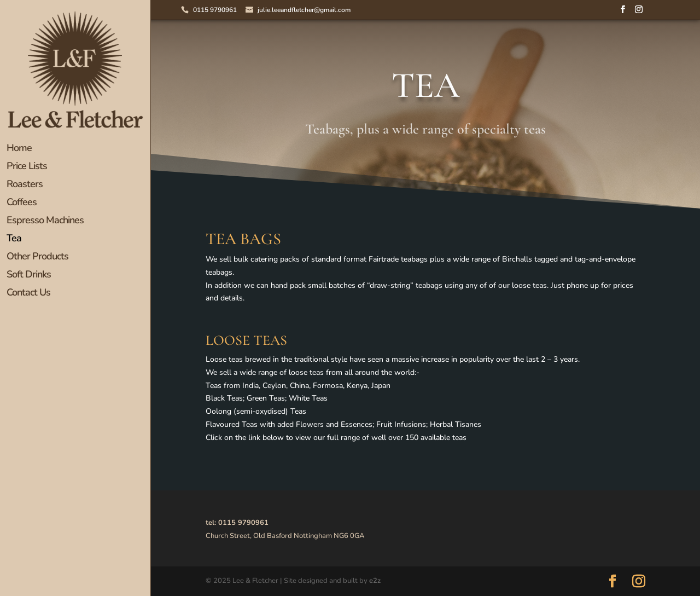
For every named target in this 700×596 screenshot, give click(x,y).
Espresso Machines (45, 221)
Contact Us (28, 294)
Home (19, 149)
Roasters (25, 185)
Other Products (37, 258)
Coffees (22, 203)
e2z (375, 581)
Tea (14, 239)
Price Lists (27, 167)
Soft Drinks (29, 276)
